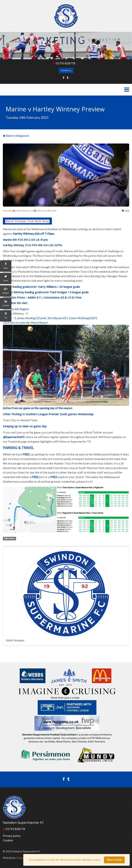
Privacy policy (12, 836)
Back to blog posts (16, 136)
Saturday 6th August (16, 309)
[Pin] (6, 316)
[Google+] (6, 291)
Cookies (8, 840)
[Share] (6, 266)
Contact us (66, 70)
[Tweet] (6, 279)
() (31, 318)
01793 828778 (64, 63)
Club (125, 211)
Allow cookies (114, 860)
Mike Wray (9, 539)
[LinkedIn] (6, 303)
